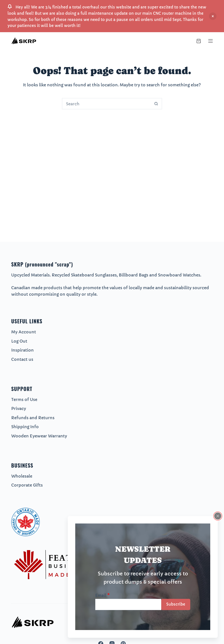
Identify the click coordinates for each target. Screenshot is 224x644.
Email (102, 595)
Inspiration (22, 350)
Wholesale (22, 476)
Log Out (19, 341)
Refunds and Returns (33, 418)
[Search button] (156, 104)
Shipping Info (25, 427)
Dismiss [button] (213, 16)
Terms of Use (24, 399)
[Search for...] (106, 104)
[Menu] (210, 41)
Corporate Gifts (27, 485)
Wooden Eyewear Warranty (39, 436)
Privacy (19, 408)
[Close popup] (218, 516)
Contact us (22, 359)
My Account (24, 332)
